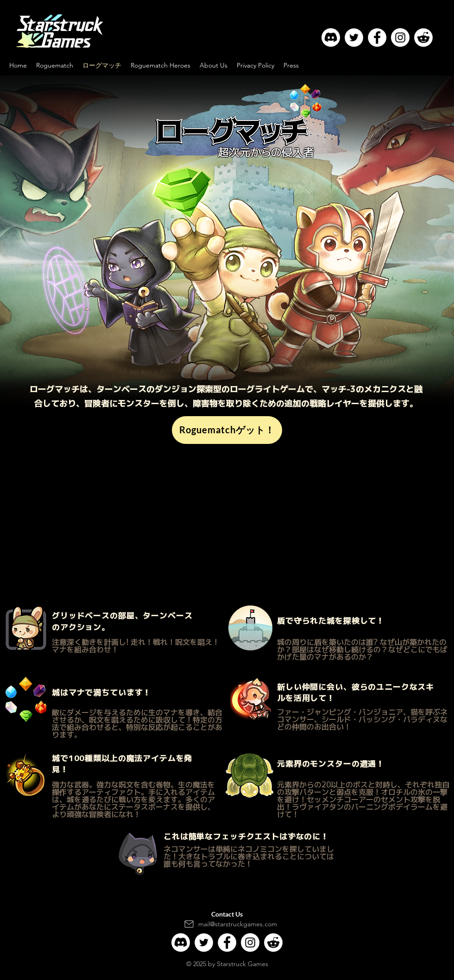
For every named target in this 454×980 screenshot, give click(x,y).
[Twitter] (354, 37)
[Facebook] (377, 37)
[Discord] (331, 37)
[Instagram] (400, 37)
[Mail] (189, 924)
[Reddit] (423, 37)
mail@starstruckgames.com (238, 924)
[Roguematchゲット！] (227, 430)
